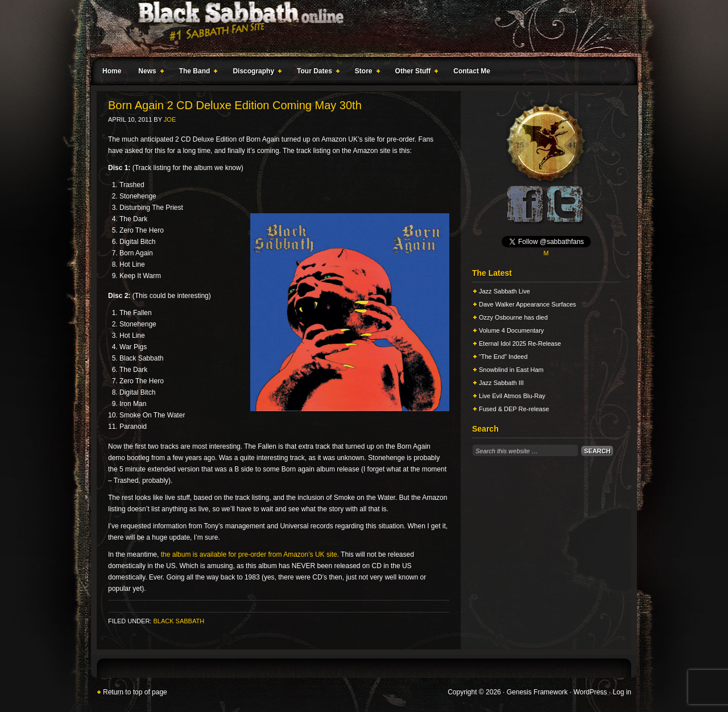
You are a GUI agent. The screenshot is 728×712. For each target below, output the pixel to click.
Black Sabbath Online (358, 28)
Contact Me (472, 71)
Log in (622, 692)
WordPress (590, 692)
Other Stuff (415, 73)
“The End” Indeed (503, 357)
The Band (196, 73)
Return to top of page (135, 692)
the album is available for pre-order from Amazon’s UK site (249, 554)
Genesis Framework (537, 692)
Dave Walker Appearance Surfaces (528, 304)
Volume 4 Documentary (511, 330)
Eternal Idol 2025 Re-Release (520, 343)
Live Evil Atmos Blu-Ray (512, 396)
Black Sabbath (179, 621)
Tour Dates (316, 73)
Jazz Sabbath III (501, 383)
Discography (255, 73)
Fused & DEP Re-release (514, 409)
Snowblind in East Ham (511, 370)
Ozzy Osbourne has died (513, 317)
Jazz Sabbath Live (504, 291)
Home (112, 71)
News (148, 73)
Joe (170, 119)
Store (365, 73)
